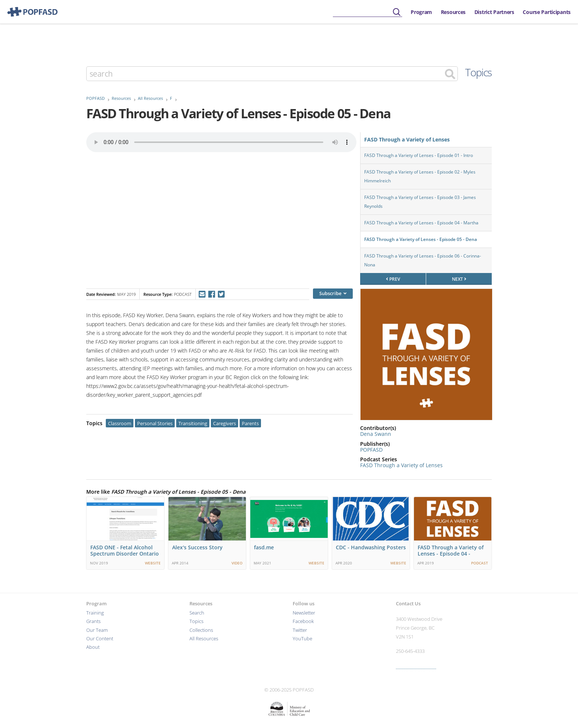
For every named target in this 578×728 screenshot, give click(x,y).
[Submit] (397, 12)
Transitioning (193, 423)
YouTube (302, 639)
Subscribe (333, 293)
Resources (453, 12)
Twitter (300, 630)
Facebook (303, 621)
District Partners (494, 12)
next (459, 279)
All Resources (150, 98)
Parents (250, 423)
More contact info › (416, 666)
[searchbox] (368, 12)
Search (197, 613)
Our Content (100, 639)
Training (95, 613)
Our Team (97, 630)
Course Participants (547, 12)
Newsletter (304, 613)
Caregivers (224, 423)
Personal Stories (155, 423)
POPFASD (95, 98)
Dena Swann (376, 434)
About (93, 647)
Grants (93, 621)
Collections (201, 630)
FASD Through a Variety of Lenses (407, 139)
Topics (478, 72)
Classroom (120, 423)
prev (393, 279)
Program (421, 12)
